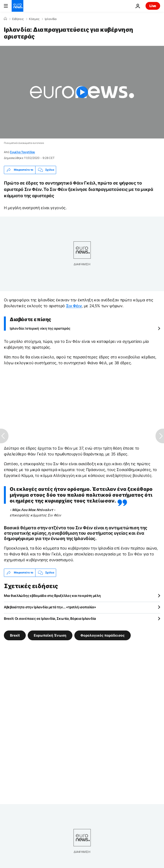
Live (153, 6)
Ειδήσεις (18, 19)
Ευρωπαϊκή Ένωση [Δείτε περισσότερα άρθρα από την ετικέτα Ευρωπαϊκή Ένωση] (50, 635)
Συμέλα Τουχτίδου (22, 152)
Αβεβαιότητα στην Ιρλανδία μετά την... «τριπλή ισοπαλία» (50, 607)
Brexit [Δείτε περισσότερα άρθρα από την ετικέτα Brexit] (15, 635)
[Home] (5, 19)
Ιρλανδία (51, 19)
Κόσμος (34, 19)
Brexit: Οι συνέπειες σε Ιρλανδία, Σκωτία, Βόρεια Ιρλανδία (50, 618)
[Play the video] (82, 92)
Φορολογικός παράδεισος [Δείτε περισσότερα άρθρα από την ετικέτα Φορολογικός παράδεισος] (103, 635)
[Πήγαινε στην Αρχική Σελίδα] (17, 6)
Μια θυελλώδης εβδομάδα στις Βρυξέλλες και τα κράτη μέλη (52, 596)
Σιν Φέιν (74, 306)
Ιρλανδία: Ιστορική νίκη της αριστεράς (40, 328)
